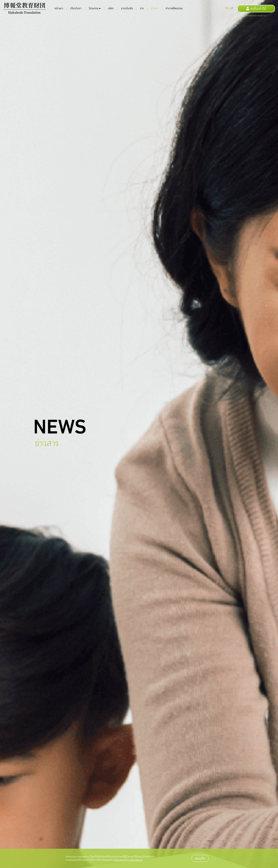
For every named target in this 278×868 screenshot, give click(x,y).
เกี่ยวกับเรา (76, 8)
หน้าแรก (59, 8)
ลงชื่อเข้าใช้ (256, 9)
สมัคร (111, 8)
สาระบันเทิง (127, 8)
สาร (142, 8)
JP (232, 8)
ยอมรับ (200, 858)
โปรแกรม (94, 8)
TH (226, 8)
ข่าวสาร (155, 8)
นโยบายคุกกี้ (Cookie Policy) (128, 860)
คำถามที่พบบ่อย (174, 8)
